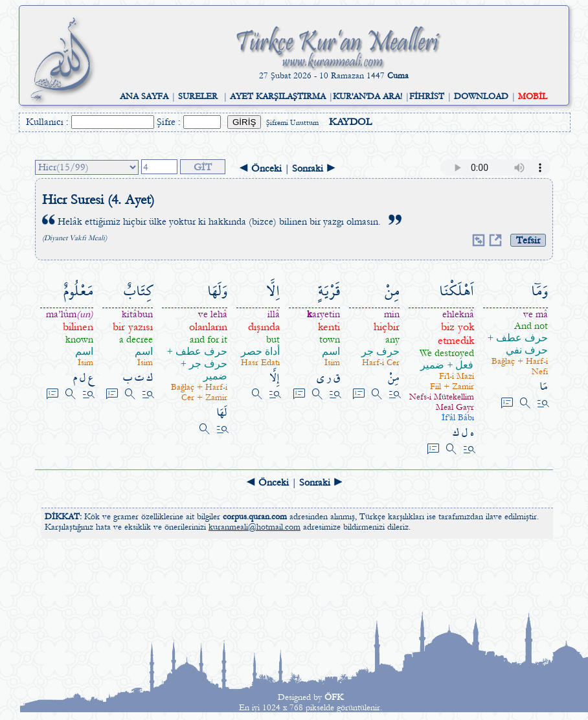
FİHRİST (427, 96)
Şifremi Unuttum (292, 123)
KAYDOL (350, 122)
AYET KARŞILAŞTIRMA (278, 96)
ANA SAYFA (144, 96)
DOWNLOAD (481, 96)
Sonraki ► (314, 168)
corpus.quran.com (255, 517)
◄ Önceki (260, 168)
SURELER (198, 96)
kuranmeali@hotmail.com (254, 527)
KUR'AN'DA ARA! (367, 96)
